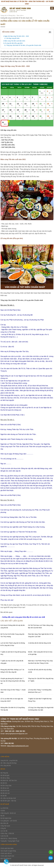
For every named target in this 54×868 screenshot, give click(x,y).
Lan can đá (4, 831)
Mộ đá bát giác (5, 775)
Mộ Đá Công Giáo (6, 786)
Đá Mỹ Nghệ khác (6, 818)
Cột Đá (3, 811)
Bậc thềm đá (4, 823)
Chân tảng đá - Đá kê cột (8, 813)
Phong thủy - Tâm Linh (15, 16)
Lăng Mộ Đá (5, 757)
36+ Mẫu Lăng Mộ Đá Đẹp (9, 763)
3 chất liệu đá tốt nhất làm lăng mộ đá (39, 643)
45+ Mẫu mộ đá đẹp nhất (8, 798)
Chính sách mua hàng (9, 844)
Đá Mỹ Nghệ (5, 804)
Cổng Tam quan (5, 826)
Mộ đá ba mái (5, 788)
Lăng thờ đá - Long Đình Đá (9, 760)
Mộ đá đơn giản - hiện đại (8, 801)
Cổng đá (3, 828)
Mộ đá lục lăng (5, 778)
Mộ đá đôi (4, 796)
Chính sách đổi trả (6, 853)
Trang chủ (4, 16)
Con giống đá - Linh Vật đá (9, 821)
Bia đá (3, 816)
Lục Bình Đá (4, 808)
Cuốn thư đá (4, 836)
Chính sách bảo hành (7, 848)
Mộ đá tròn (4, 783)
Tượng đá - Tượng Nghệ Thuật (10, 841)
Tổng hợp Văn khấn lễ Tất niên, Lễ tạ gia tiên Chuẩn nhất (24, 45)
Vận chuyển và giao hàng (8, 851)
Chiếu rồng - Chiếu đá (7, 833)
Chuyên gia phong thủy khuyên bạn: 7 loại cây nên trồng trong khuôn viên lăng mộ (13, 681)
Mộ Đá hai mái (5, 791)
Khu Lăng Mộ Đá (6, 766)
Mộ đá (3, 769)
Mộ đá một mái (5, 793)
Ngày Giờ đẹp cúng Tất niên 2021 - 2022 (17, 36)
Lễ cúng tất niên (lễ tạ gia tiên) (13, 43)
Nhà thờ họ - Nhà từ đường (9, 838)
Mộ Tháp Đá (4, 773)
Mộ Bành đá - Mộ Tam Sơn (9, 780)
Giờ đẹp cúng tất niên (13, 38)
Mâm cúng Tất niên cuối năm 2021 (15, 41)
